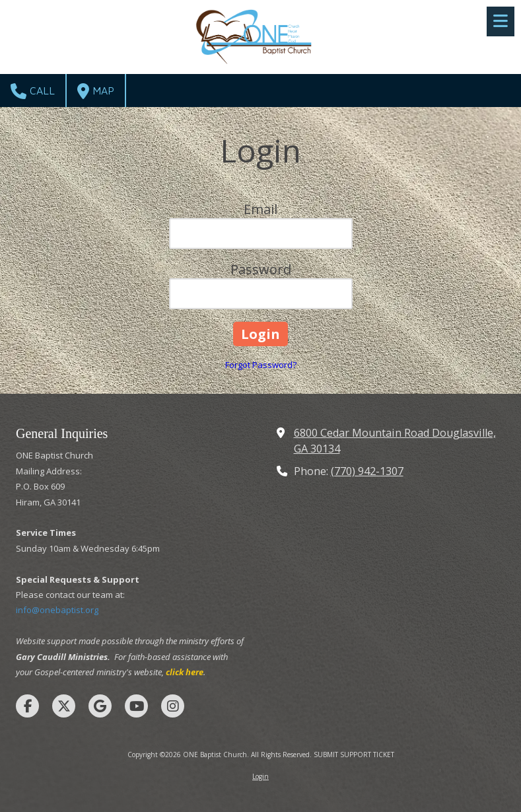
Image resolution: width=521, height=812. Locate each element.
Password (261, 269)
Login (260, 776)
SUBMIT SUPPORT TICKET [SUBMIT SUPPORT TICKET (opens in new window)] (354, 755)
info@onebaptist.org (57, 610)
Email (260, 209)
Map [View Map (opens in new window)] (96, 91)
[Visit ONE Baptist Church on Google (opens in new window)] (100, 706)
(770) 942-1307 (367, 471)
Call (33, 91)
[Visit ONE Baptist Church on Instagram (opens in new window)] (173, 706)
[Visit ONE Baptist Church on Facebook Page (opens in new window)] (27, 706)
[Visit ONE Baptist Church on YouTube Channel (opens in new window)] (136, 706)
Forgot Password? (261, 365)
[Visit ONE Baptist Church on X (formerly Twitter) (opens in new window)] (64, 706)
